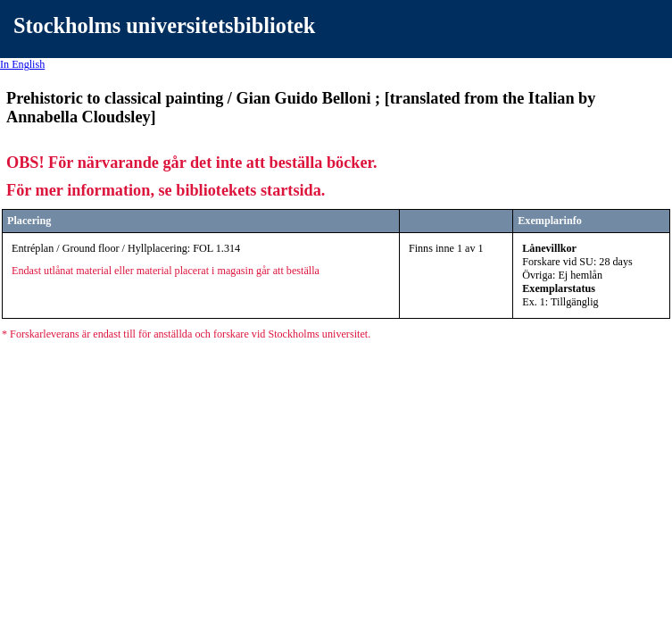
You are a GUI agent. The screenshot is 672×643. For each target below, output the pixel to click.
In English (22, 64)
